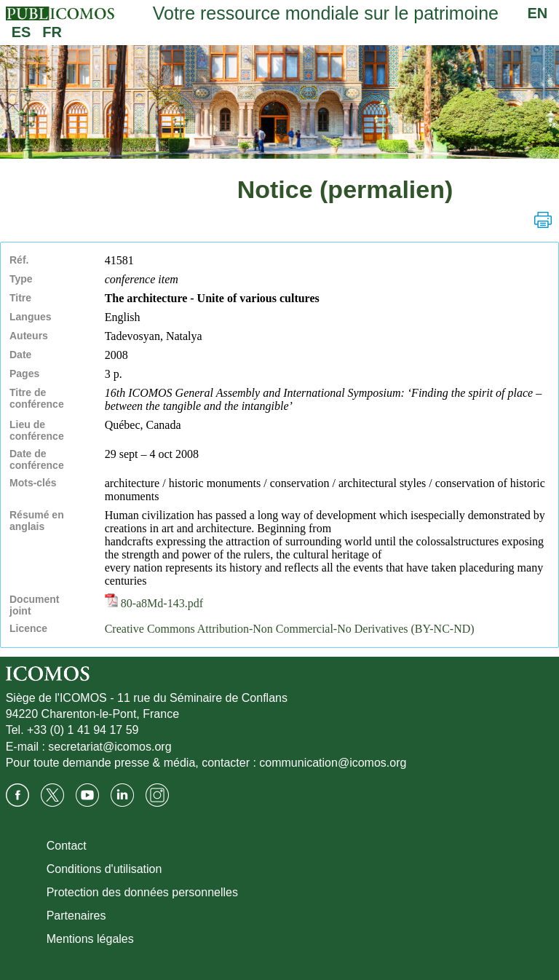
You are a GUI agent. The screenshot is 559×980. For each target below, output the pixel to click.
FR (52, 32)
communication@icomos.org (333, 763)
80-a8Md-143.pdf (154, 603)
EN (538, 13)
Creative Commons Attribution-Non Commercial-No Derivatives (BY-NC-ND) (290, 629)
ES (21, 32)
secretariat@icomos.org (110, 747)
